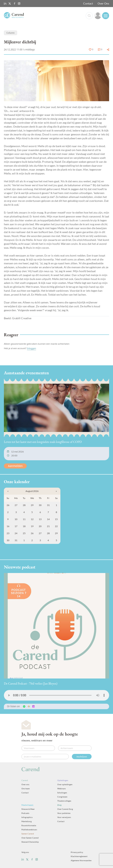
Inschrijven (82, 757)
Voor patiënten (64, 813)
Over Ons (103, 3)
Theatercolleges (64, 801)
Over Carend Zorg (65, 809)
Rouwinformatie (29, 825)
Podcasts (25, 813)
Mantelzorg (26, 821)
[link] (98, 16)
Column (11, 33)
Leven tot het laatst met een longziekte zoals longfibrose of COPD (43, 442)
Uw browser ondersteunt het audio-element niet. (56, 695)
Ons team (26, 788)
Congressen (62, 797)
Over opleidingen (65, 784)
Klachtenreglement (79, 856)
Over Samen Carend (30, 838)
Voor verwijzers (64, 817)
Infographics (27, 817)
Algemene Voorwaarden (81, 860)
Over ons (25, 784)
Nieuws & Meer (28, 809)
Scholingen (62, 793)
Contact (88, 3)
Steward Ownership (30, 842)
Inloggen (31, 348)
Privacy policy (77, 852)
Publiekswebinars (29, 830)
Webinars (61, 788)
